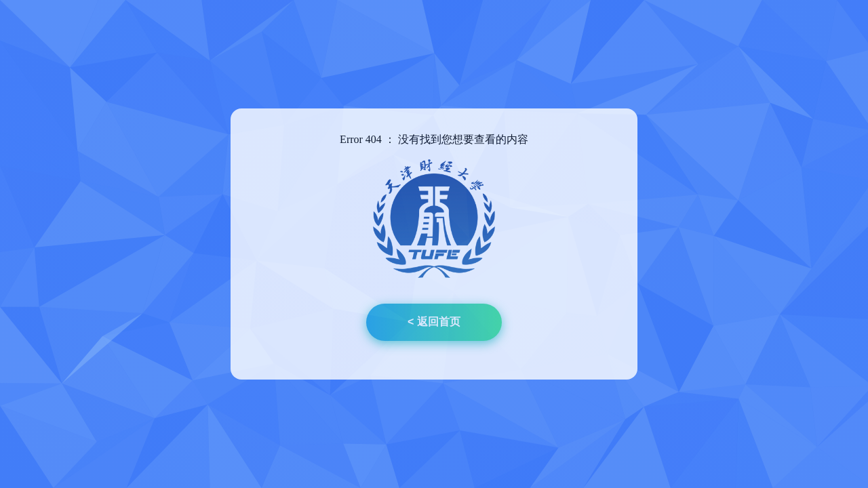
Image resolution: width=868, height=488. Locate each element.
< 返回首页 (434, 322)
